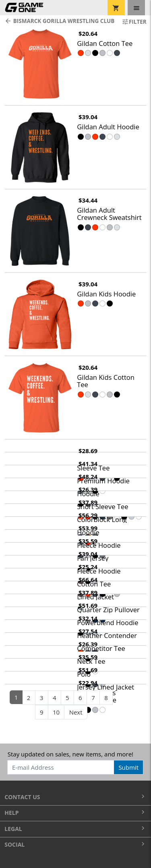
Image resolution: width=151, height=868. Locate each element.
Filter (134, 22)
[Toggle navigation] (136, 8)
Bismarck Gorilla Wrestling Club (58, 21)
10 (56, 712)
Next (76, 712)
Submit (128, 767)
